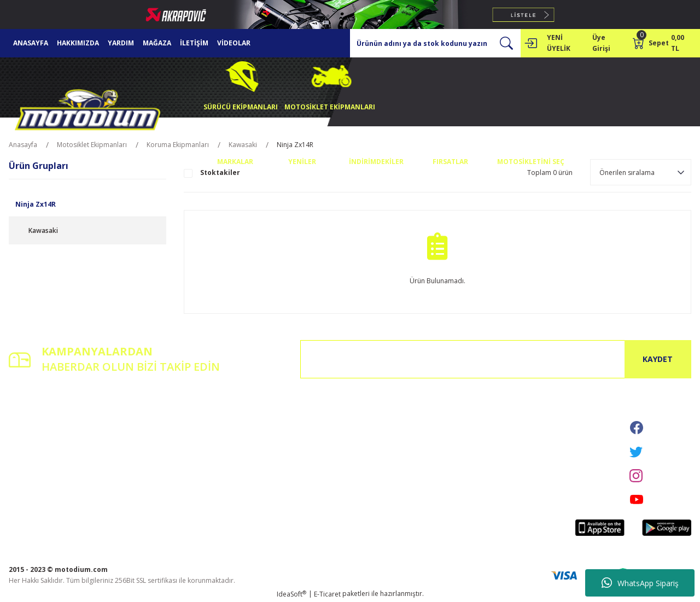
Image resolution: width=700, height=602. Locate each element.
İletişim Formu (147, 431)
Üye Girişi (24, 431)
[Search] (435, 43)
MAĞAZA (157, 43)
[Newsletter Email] (496, 359)
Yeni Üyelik (25, 415)
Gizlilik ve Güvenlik (270, 431)
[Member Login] (530, 43)
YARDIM (121, 43)
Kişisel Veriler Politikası (277, 461)
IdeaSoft (291, 594)
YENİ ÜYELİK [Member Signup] (559, 43)
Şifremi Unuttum (34, 446)
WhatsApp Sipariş (640, 583)
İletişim (136, 415)
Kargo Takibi (145, 461)
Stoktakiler (220, 173)
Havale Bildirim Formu (160, 446)
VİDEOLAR (234, 43)
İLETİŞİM (194, 43)
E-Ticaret (327, 594)
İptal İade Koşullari (271, 446)
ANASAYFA (31, 43)
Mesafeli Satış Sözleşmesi (281, 415)
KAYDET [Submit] (658, 359)
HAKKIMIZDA (78, 43)
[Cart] (662, 43)
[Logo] (87, 112)
